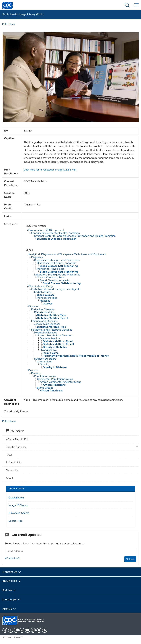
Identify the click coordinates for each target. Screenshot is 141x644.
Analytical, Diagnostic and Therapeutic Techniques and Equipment (67, 254)
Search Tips (15, 521)
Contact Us (12, 470)
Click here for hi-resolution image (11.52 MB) (50, 170)
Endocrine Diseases (43, 309)
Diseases (34, 306)
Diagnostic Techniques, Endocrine (57, 263)
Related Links (14, 462)
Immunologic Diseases (44, 321)
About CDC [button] (12, 581)
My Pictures (15, 431)
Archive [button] (9, 609)
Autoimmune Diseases (47, 324)
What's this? (12, 558)
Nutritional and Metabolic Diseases (52, 330)
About (9, 478)
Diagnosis (37, 257)
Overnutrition (45, 362)
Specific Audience (16, 447)
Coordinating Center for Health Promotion (55, 233)
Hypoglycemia (48, 350)
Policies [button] (9, 590)
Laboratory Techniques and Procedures (57, 275)
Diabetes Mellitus (44, 312)
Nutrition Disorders (45, 359)
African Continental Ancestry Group (61, 382)
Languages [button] (12, 599)
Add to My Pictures (18, 411)
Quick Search (16, 498)
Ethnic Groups (45, 388)
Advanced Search (19, 513)
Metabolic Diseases (46, 333)
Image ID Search (18, 505)
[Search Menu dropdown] (127, 5)
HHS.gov (7, 637)
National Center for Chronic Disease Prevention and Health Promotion (75, 236)
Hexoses (45, 301)
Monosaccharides (47, 298)
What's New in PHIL (18, 439)
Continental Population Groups (55, 379)
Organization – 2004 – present (46, 230)
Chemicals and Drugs (41, 286)
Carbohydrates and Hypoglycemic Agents (56, 289)
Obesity (44, 364)
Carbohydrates (43, 292)
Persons (33, 370)
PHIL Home (9, 24)
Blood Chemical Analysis (54, 280)
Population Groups (45, 376)
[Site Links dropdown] (136, 5)
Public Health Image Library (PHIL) (23, 14)
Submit (130, 559)
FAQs (9, 455)
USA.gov (18, 637)
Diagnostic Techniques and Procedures (57, 260)
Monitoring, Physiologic (50, 269)
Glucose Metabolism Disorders (55, 335)
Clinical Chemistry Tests (51, 277)
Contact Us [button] (12, 572)
